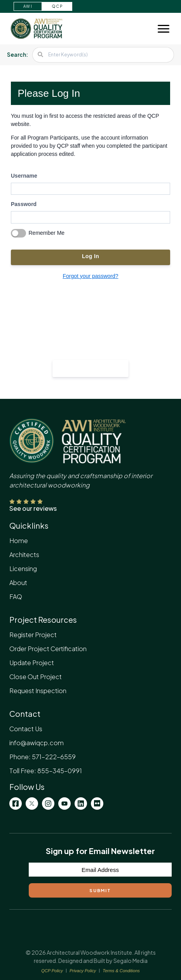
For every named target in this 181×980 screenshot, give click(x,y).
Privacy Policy (83, 971)
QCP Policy (52, 971)
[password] (90, 217)
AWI (28, 6)
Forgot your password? (90, 276)
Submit (100, 890)
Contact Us (26, 729)
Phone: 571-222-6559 (43, 757)
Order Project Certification (48, 649)
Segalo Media (131, 961)
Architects (24, 555)
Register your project (91, 368)
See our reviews (33, 508)
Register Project (33, 635)
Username (24, 176)
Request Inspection (38, 691)
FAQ (16, 597)
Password (24, 204)
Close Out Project (36, 677)
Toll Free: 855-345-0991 (46, 771)
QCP (57, 6)
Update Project (32, 663)
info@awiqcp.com (37, 743)
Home (19, 541)
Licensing (23, 569)
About (18, 583)
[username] (90, 189)
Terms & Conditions (121, 971)
